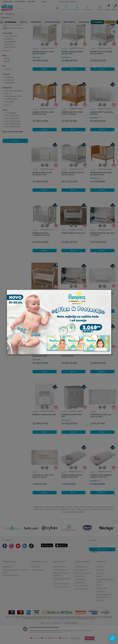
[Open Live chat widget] (112, 638)
